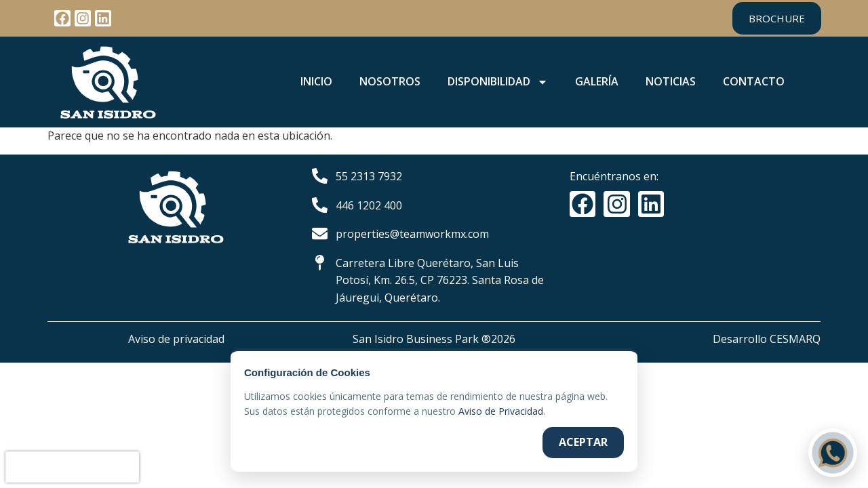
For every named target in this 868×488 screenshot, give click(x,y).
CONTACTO (754, 81)
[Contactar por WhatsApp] (833, 453)
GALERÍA (597, 81)
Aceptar (583, 442)
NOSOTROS (390, 81)
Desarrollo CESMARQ (767, 339)
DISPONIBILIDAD (498, 82)
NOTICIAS (671, 81)
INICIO (316, 81)
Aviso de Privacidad (501, 411)
